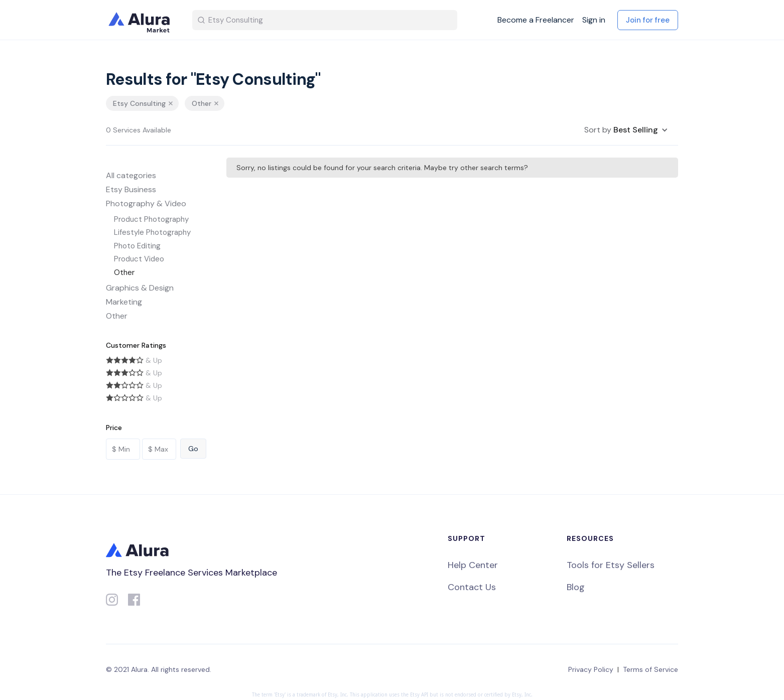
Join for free (648, 20)
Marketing (124, 302)
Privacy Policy (591, 669)
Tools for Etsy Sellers (611, 565)
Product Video (139, 259)
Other (124, 272)
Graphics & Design (140, 288)
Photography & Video (146, 203)
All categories (131, 175)
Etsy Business (131, 189)
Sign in (594, 20)
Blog (576, 587)
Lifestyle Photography (152, 232)
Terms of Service (650, 669)
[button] (626, 130)
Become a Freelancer (536, 20)
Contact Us (472, 587)
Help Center (473, 565)
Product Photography (151, 219)
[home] (141, 20)
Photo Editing (137, 246)
